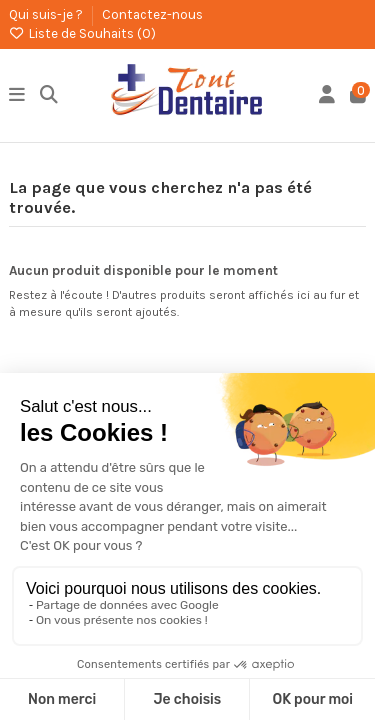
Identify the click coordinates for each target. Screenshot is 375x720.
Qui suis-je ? (47, 14)
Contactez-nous (152, 14)
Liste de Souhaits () (82, 33)
